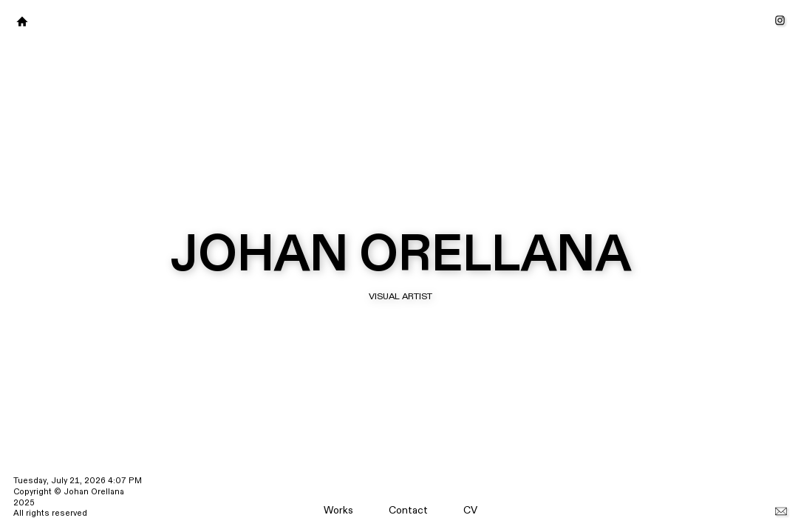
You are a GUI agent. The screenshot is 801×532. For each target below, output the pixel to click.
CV (470, 510)
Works (338, 510)
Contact (408, 510)
